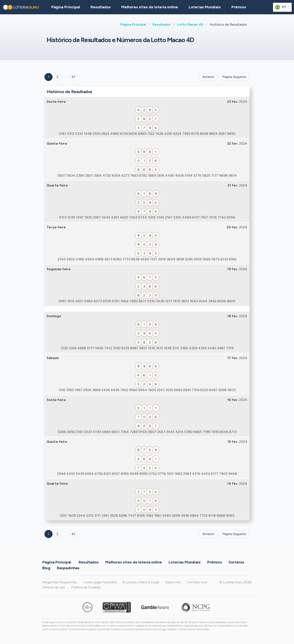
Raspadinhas (68, 568)
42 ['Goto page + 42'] (73, 77)
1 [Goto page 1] (49, 77)
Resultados (162, 24)
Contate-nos (197, 582)
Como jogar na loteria (100, 582)
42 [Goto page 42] (73, 534)
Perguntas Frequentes (60, 582)
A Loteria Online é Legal (141, 582)
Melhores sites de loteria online (150, 7)
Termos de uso (54, 587)
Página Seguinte (234, 77)
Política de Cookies (86, 587)
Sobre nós (173, 582)
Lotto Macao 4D (190, 24)
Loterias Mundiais (205, 7)
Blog (46, 568)
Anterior (208, 77)
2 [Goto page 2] (57, 77)
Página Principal (133, 24)
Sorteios (236, 562)
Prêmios (239, 7)
